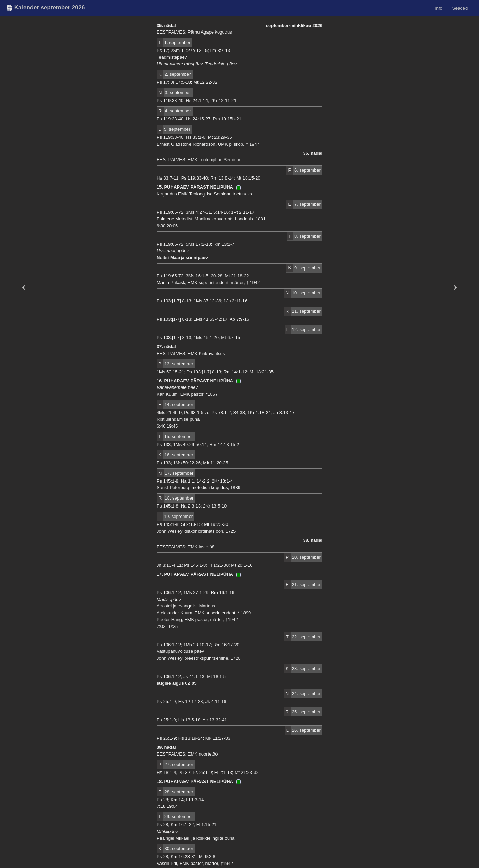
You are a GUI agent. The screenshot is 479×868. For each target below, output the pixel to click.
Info (439, 8)
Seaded (460, 8)
